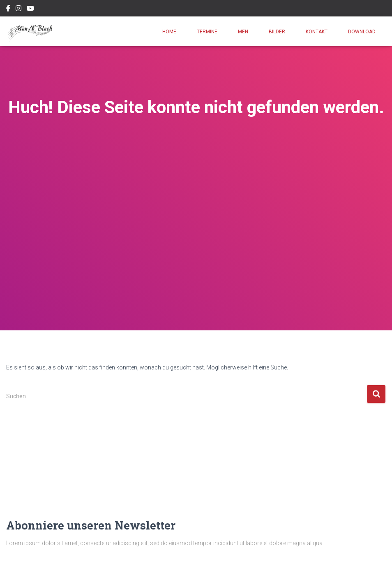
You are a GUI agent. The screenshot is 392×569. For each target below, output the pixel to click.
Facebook (8, 9)
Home (169, 32)
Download (362, 32)
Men (243, 32)
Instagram (18, 9)
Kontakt (317, 32)
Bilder (277, 32)
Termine (207, 32)
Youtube (30, 9)
